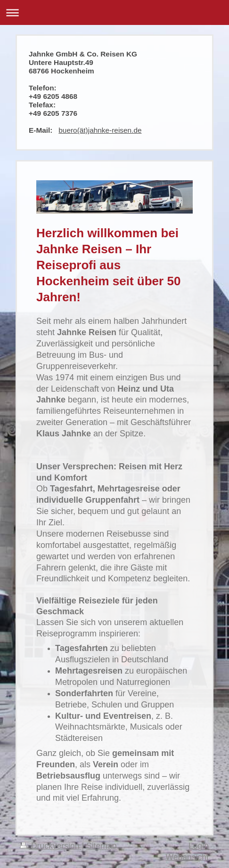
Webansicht (187, 857)
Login (199, 846)
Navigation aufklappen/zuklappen (114, 12)
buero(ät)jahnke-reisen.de (100, 130)
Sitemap (102, 846)
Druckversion (51, 846)
